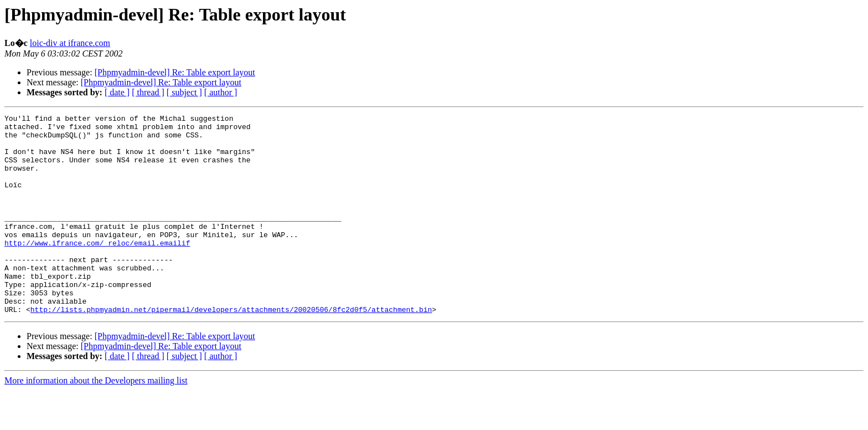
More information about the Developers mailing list (96, 420)
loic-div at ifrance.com (70, 43)
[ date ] (117, 92)
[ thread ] (148, 92)
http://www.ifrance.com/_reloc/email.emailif (97, 269)
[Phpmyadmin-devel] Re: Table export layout (175, 72)
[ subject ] (184, 92)
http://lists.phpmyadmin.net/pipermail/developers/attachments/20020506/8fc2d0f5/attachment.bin (231, 349)
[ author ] (221, 92)
